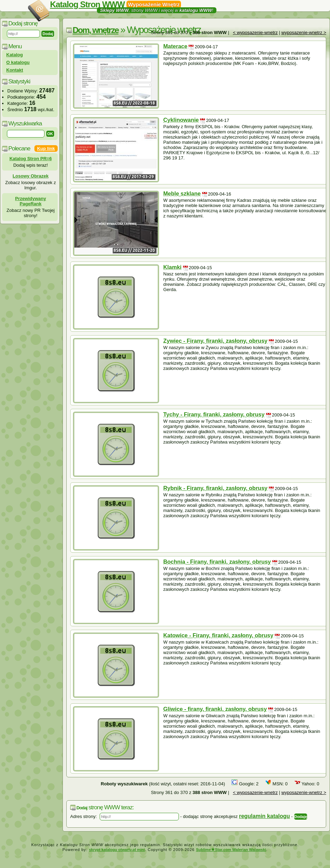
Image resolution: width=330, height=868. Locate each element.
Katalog (15, 55)
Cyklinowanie (181, 120)
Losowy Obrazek (30, 176)
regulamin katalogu (265, 816)
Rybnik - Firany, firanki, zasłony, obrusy (215, 488)
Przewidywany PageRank (31, 201)
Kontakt (15, 70)
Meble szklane (182, 194)
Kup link (46, 148)
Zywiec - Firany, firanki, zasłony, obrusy (215, 341)
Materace (175, 46)
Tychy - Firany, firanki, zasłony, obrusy (214, 415)
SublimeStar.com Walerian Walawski (231, 850)
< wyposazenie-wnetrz (255, 32)
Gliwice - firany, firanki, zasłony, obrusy (215, 709)
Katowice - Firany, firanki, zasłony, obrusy (218, 635)
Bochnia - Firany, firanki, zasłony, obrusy (217, 562)
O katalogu (18, 62)
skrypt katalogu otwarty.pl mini (117, 850)
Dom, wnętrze (96, 30)
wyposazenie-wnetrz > (304, 32)
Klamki (172, 267)
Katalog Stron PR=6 (31, 159)
